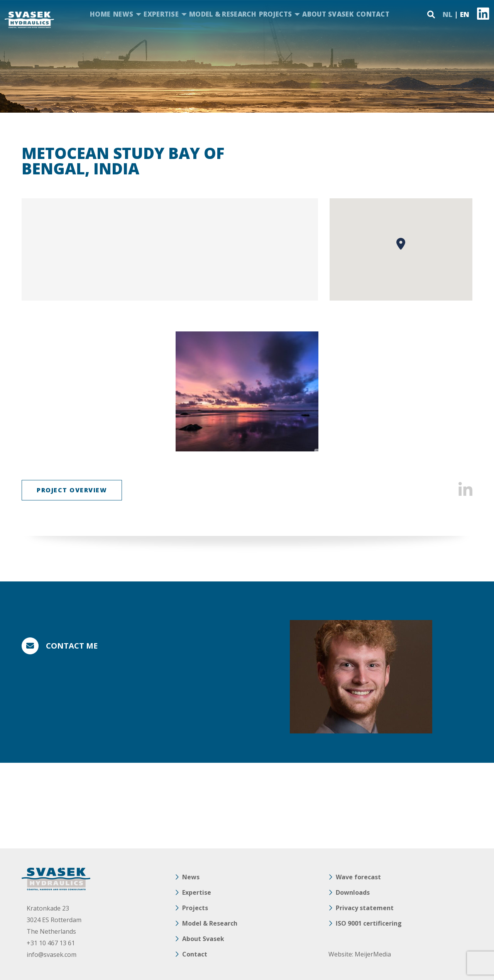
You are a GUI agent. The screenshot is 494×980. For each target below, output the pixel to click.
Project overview (72, 490)
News (123, 14)
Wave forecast (358, 877)
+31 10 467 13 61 (51, 943)
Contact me (72, 646)
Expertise (161, 14)
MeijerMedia (373, 954)
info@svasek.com (52, 955)
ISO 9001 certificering (369, 923)
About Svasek (328, 14)
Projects (275, 14)
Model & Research (223, 14)
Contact (373, 14)
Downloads (353, 892)
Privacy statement (365, 908)
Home (100, 14)
